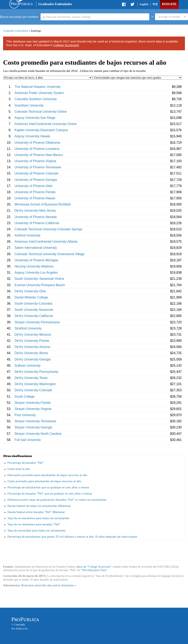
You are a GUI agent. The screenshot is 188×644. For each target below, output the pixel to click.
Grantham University (29, 105)
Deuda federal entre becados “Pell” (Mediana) (36, 512)
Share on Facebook (124, 5)
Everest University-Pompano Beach (40, 285)
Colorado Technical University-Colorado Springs (48, 229)
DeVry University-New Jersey (35, 211)
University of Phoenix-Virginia (35, 161)
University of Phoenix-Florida (35, 192)
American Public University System (39, 93)
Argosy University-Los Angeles (36, 273)
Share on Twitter (132, 5)
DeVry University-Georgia (33, 359)
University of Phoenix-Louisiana (37, 149)
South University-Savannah (34, 310)
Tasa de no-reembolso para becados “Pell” (34, 524)
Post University (25, 415)
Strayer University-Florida (33, 403)
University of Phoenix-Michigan (36, 260)
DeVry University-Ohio (30, 291)
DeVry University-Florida (32, 341)
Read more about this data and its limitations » (49, 585)
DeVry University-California (34, 316)
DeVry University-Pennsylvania (36, 372)
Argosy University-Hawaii (32, 136)
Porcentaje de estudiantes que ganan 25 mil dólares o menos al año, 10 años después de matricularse (72, 537)
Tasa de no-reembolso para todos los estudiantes (38, 518)
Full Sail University (28, 440)
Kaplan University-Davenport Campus (41, 130)
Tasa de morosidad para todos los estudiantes (36, 531)
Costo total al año (19, 469)
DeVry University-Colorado (33, 390)
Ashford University (28, 235)
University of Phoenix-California (37, 223)
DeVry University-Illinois (31, 353)
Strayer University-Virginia (33, 409)
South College (25, 397)
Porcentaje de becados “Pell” (25, 463)
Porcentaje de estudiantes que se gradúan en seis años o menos (48, 487)
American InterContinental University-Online (46, 124)
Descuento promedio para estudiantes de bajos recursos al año (47, 475)
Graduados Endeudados (55, 4)
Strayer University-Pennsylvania (37, 322)
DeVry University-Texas (31, 378)
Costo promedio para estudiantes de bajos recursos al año (44, 481)
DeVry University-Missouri (33, 335)
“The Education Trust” (94, 570)
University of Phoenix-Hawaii (35, 198)
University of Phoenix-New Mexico (39, 155)
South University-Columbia (33, 304)
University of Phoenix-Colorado (37, 173)
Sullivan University (28, 366)
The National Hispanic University (38, 87)
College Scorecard (66, 45)
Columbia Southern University (36, 99)
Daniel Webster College (31, 297)
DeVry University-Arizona (32, 347)
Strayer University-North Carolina (38, 434)
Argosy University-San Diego (35, 118)
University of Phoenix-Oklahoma (37, 143)
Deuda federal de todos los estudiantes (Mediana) (39, 506)
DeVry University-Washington (35, 384)
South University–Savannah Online (39, 279)
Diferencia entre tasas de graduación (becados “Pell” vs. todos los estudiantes (57, 500)
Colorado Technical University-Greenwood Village (50, 254)
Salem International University (36, 248)
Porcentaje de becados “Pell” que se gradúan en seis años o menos (50, 494)
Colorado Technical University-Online (41, 112)
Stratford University (28, 328)
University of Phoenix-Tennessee (38, 167)
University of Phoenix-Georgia (36, 180)
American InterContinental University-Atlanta (46, 242)
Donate (169, 4)
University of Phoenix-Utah (33, 186)
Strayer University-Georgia (33, 427)
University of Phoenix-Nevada (36, 217)
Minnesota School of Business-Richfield (43, 204)
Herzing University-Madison (34, 266)
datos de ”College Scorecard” (94, 567)
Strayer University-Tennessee (35, 421)
